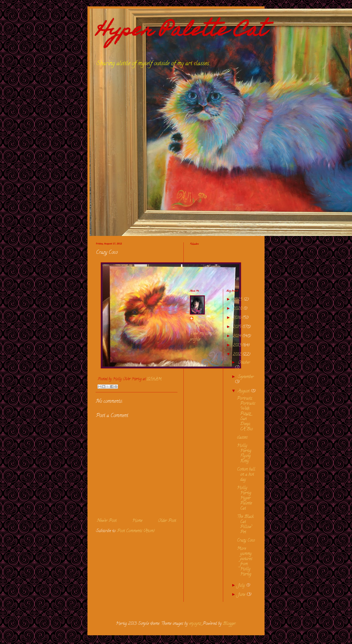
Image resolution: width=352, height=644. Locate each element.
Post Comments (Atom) (136, 531)
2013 (238, 346)
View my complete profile (204, 337)
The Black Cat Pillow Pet (245, 525)
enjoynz (195, 624)
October (244, 363)
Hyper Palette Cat (181, 32)
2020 (238, 309)
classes (242, 438)
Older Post (167, 521)
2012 (238, 355)
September (246, 377)
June (242, 595)
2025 (238, 300)
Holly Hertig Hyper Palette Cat (244, 498)
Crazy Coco (246, 541)
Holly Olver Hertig (204, 323)
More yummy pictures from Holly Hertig (245, 562)
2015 (238, 327)
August (244, 391)
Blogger (229, 624)
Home (137, 521)
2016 (238, 318)
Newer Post (107, 521)
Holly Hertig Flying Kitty (244, 454)
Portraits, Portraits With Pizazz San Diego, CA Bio (246, 414)
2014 (238, 336)
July (242, 586)
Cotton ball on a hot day (246, 475)
